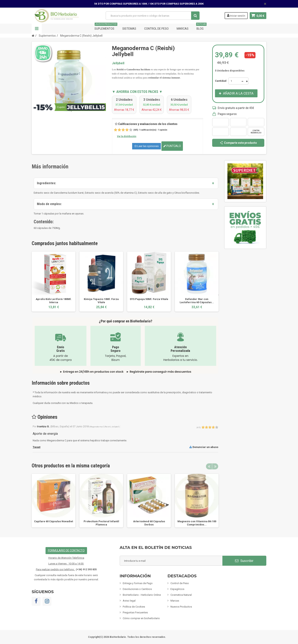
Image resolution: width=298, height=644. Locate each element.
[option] (54, 281)
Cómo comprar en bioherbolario (141, 618)
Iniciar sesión (236, 15)
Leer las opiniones (146, 146)
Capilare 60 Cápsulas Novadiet (54, 521)
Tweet (36, 447)
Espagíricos (177, 589)
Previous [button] (209, 466)
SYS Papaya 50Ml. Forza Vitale (149, 299)
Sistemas (129, 29)
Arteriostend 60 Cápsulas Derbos (149, 523)
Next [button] (215, 466)
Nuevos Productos (181, 607)
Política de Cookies (134, 607)
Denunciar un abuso (204, 447)
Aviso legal (129, 601)
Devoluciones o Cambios (137, 589)
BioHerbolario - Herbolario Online (142, 595)
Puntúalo (172, 146)
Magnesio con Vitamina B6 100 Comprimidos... (197, 523)
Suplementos (106, 27)
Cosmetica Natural (181, 595)
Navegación (37, 29)
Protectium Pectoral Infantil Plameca (101, 523)
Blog (201, 27)
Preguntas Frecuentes (135, 612)
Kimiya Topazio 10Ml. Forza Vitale (101, 301)
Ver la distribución (127, 136)
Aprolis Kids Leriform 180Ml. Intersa (54, 301)
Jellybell (118, 63)
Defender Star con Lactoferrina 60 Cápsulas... (197, 301)
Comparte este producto (238, 143)
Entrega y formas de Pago (138, 583)
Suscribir (244, 561)
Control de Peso (156, 29)
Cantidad (221, 81)
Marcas (183, 29)
